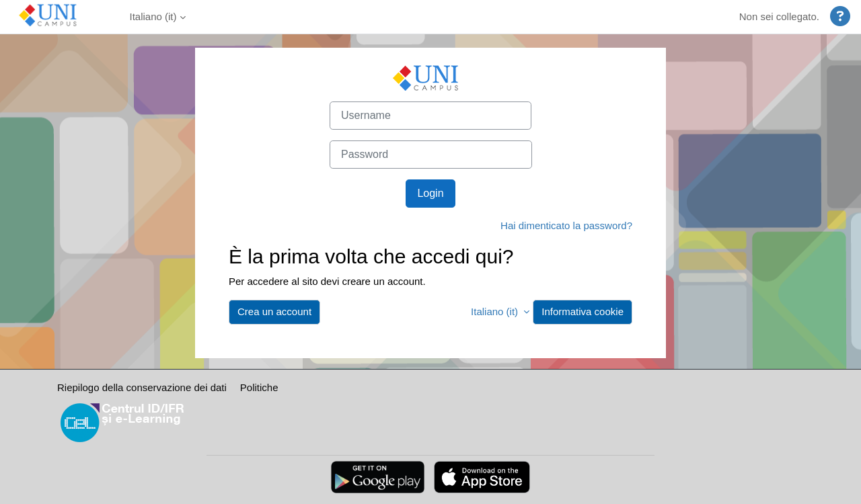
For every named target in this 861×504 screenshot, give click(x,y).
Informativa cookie (583, 311)
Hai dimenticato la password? (566, 225)
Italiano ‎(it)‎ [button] (496, 311)
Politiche (259, 387)
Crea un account (274, 311)
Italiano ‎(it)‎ (153, 16)
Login (430, 193)
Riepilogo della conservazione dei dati (142, 387)
